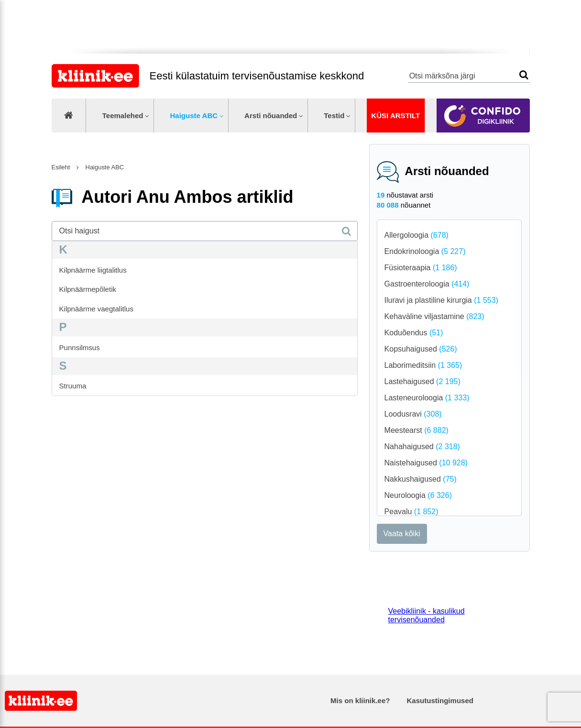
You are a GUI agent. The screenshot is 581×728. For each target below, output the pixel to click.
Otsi (524, 75)
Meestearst (417, 430)
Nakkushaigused (421, 479)
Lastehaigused (422, 381)
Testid (334, 116)
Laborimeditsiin (423, 365)
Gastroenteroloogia (427, 284)
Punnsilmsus (80, 347)
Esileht (61, 167)
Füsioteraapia (421, 268)
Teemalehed (123, 116)
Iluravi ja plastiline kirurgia (441, 300)
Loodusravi (413, 414)
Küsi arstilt (395, 116)
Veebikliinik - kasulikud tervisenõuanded (427, 615)
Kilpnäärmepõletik (88, 289)
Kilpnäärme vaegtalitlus (96, 309)
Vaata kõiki (402, 534)
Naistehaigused (426, 463)
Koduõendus (414, 333)
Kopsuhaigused (421, 349)
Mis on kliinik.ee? (360, 700)
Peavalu (411, 512)
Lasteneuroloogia (427, 398)
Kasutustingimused (440, 700)
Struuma (73, 386)
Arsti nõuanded (271, 116)
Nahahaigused (422, 447)
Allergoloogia (417, 235)
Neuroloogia (418, 495)
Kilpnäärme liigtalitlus (93, 270)
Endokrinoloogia (425, 251)
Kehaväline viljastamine (434, 316)
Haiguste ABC (194, 116)
